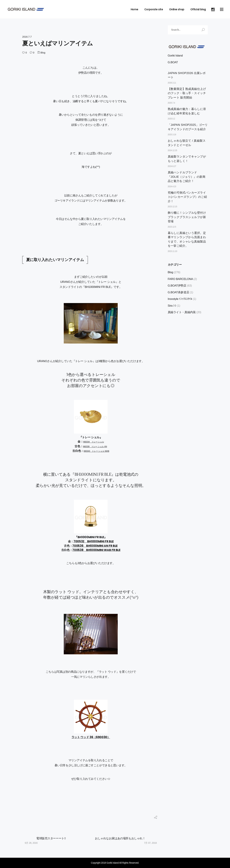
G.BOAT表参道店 (178, 292)
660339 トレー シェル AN (95, 447)
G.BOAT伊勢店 (177, 286)
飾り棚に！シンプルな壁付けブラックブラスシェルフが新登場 (187, 217)
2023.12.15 (172, 207)
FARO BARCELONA (180, 279)
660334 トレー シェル (94, 442)
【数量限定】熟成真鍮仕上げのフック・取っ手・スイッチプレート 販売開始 (187, 93)
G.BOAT (173, 62)
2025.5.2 (171, 119)
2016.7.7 (27, 37)
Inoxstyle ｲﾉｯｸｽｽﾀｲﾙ (180, 299)
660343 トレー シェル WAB (96, 451)
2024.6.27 (172, 166)
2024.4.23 (172, 187)
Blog (43, 53)
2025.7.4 (171, 103)
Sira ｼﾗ (172, 306)
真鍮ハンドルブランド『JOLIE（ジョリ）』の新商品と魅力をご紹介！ (187, 177)
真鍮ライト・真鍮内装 (182, 312)
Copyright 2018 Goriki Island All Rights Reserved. (115, 863)
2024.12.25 (172, 150)
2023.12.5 (172, 227)
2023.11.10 (172, 251)
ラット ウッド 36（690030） (91, 737)
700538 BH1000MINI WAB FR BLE (96, 550)
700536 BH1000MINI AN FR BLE (95, 546)
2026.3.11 (172, 83)
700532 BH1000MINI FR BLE (94, 541)
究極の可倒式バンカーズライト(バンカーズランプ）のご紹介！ (187, 197)
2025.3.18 (172, 135)
